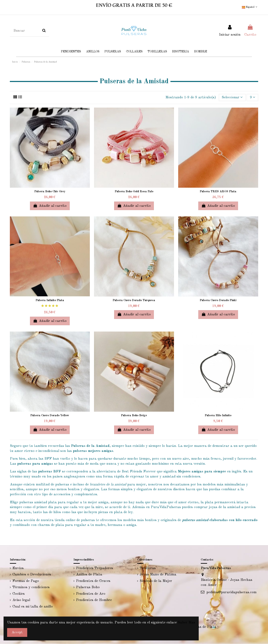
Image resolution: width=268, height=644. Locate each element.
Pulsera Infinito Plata (50, 301)
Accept (17, 632)
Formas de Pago (26, 581)
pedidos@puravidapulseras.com (231, 593)
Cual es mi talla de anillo (33, 607)
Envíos (18, 568)
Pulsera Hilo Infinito (218, 416)
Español (250, 7)
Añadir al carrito (50, 206)
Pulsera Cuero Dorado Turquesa (134, 301)
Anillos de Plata (89, 575)
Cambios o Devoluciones (32, 575)
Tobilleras (148, 568)
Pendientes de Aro (91, 594)
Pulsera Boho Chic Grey (50, 192)
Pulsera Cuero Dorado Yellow (50, 416)
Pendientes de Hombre (94, 600)
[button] (181, 52)
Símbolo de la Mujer (156, 581)
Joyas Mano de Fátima (158, 575)
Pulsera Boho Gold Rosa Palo (134, 192)
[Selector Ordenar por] (232, 98)
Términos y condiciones (31, 587)
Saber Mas (186, 623)
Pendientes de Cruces (93, 581)
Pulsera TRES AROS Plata (218, 192)
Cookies (19, 594)
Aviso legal (21, 600)
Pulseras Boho (88, 587)
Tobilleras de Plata (201, 627)
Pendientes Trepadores (95, 568)
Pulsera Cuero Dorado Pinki (218, 301)
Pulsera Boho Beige (134, 416)
